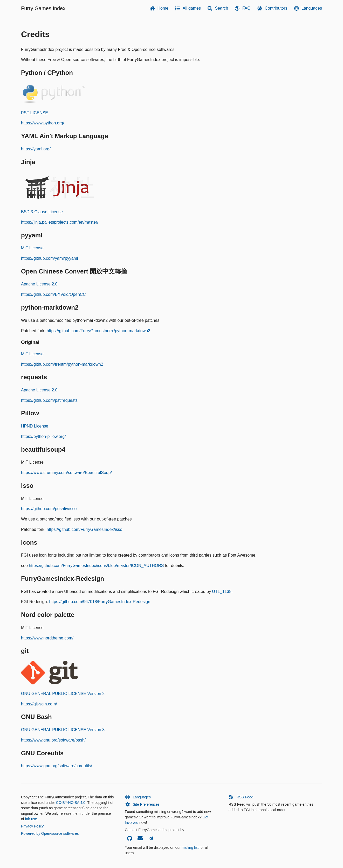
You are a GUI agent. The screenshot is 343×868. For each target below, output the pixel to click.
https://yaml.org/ (36, 149)
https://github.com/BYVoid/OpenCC (53, 294)
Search (218, 8)
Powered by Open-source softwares (50, 833)
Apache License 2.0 (39, 284)
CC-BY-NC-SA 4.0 (71, 803)
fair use (31, 819)
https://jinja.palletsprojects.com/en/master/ (60, 222)
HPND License (35, 426)
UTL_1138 (222, 592)
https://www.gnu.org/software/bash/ (53, 740)
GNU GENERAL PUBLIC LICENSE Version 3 (63, 730)
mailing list (190, 847)
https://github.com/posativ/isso (49, 509)
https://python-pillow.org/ (43, 436)
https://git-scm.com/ (39, 704)
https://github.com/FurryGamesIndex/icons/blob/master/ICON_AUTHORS (96, 566)
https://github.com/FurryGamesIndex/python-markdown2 (98, 331)
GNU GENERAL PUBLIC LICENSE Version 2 (63, 694)
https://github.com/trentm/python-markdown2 (62, 364)
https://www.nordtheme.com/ (47, 638)
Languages (308, 8)
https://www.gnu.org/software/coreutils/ (57, 766)
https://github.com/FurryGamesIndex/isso (85, 529)
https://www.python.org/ (43, 123)
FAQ (242, 8)
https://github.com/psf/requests (49, 400)
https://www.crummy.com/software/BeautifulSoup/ (66, 473)
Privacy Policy (32, 826)
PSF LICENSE (35, 113)
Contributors (272, 8)
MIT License (32, 248)
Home (159, 8)
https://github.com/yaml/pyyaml (50, 258)
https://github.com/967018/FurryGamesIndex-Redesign (100, 602)
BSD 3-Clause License (42, 212)
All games (188, 8)
